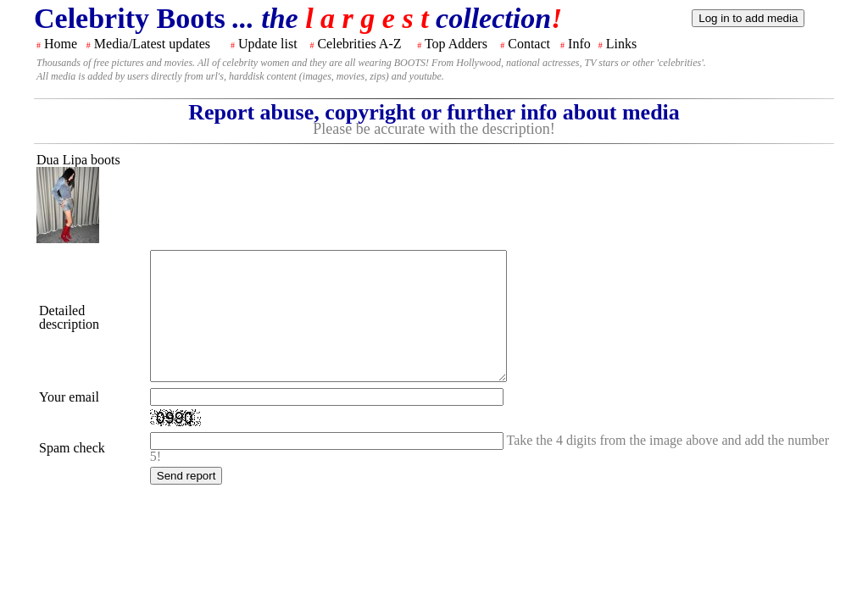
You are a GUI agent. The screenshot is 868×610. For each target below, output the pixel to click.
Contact (529, 44)
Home (61, 44)
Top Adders (456, 44)
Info (579, 44)
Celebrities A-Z (359, 44)
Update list (268, 44)
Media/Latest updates (152, 44)
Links (621, 44)
